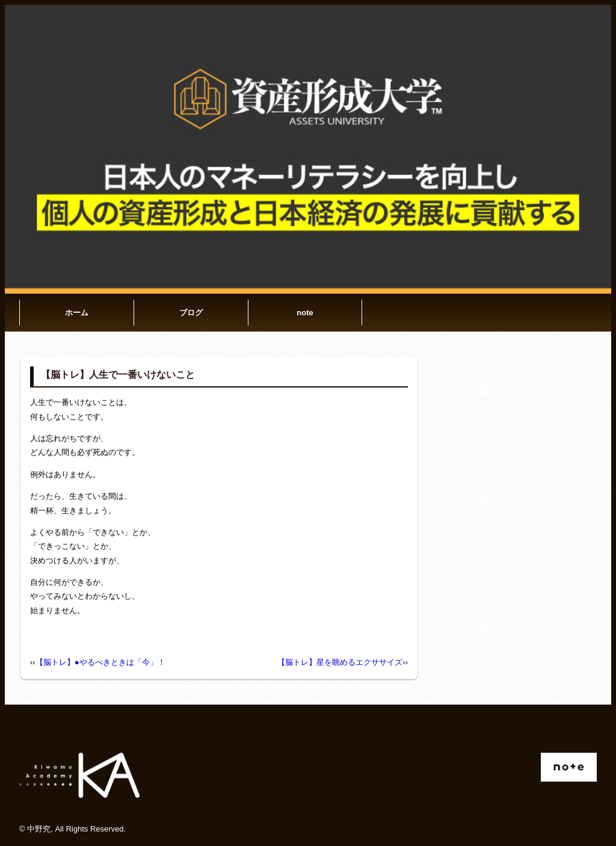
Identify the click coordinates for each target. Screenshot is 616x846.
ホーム (77, 313)
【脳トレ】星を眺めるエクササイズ (340, 662)
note (305, 313)
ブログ (191, 313)
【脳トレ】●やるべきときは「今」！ (100, 662)
